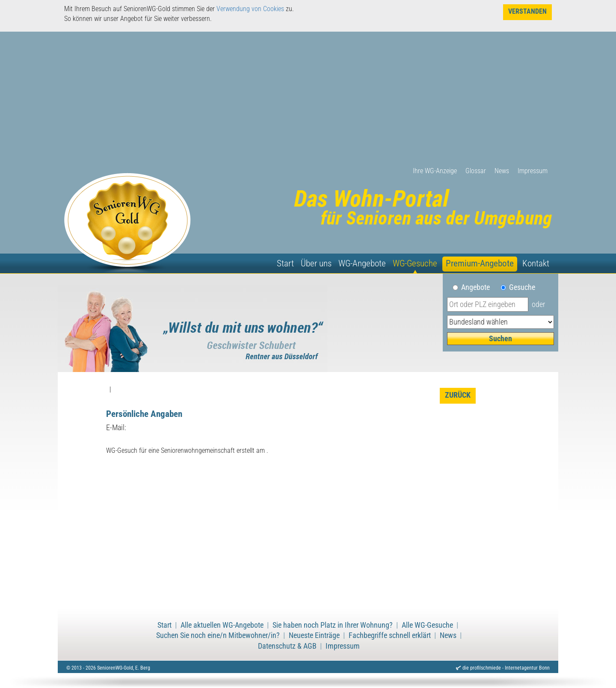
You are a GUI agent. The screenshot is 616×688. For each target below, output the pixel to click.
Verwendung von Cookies (250, 9)
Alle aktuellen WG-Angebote (222, 625)
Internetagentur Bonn (527, 668)
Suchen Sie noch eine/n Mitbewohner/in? (218, 635)
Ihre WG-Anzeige (435, 171)
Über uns (316, 263)
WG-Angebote (362, 263)
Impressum (533, 171)
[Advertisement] (308, 102)
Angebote (479, 287)
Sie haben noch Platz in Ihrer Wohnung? (333, 625)
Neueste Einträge (314, 635)
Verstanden (527, 11)
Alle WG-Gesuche (427, 625)
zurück (458, 395)
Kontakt (536, 263)
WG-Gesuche (415, 263)
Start (285, 263)
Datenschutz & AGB (287, 646)
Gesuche (522, 287)
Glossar (476, 171)
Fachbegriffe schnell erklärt (390, 635)
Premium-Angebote (480, 263)
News (502, 171)
